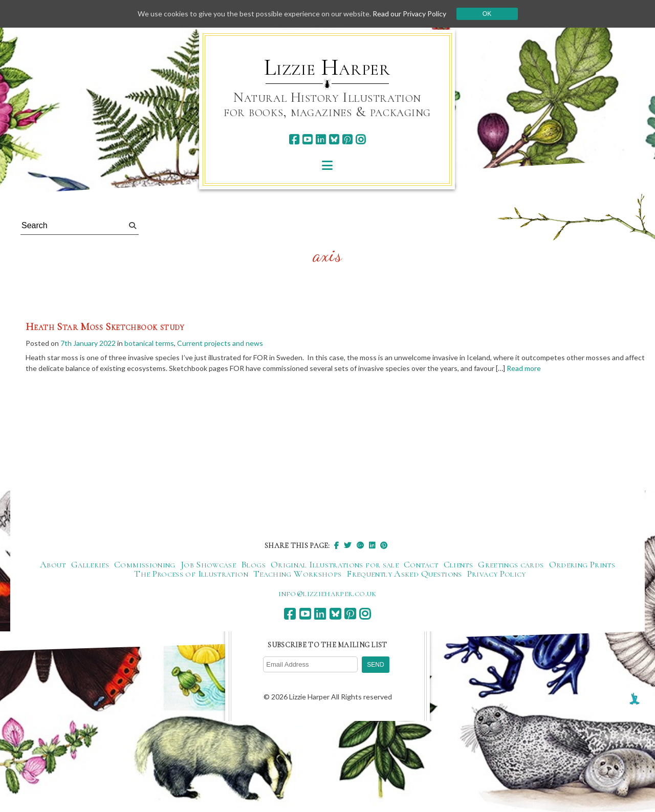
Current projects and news (220, 343)
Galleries (90, 564)
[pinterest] (347, 139)
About (53, 564)
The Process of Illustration (191, 574)
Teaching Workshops (297, 574)
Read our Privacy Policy (409, 14)
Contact (421, 564)
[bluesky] (334, 139)
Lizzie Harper (327, 68)
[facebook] (294, 139)
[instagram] (361, 139)
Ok (487, 14)
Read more (524, 368)
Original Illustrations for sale (335, 564)
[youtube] (307, 139)
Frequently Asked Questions (404, 574)
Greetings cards (511, 564)
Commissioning (145, 564)
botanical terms (149, 343)
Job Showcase (208, 564)
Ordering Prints (582, 564)
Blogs (253, 564)
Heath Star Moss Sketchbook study (105, 327)
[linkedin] (321, 139)
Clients (458, 564)
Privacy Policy (497, 574)
